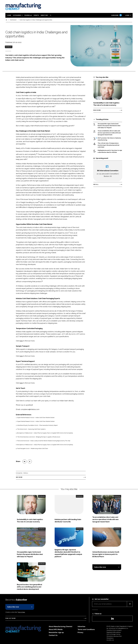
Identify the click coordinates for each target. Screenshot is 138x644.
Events (36, 15)
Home (9, 15)
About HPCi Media (56, 629)
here (21, 341)
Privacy (80, 632)
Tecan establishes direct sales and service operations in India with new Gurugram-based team (109, 133)
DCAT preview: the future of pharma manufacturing (109, 139)
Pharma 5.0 (28, 15)
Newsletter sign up (56, 632)
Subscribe (116, 15)
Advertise (81, 627)
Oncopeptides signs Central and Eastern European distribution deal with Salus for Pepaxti (109, 126)
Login (127, 15)
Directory (44, 15)
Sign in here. (22, 612)
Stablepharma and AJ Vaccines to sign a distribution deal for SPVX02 (110, 151)
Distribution (9, 47)
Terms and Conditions (86, 629)
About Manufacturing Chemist (61, 627)
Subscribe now (100, 567)
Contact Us (53, 635)
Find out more (10, 618)
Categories (17, 15)
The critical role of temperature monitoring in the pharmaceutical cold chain (108, 145)
